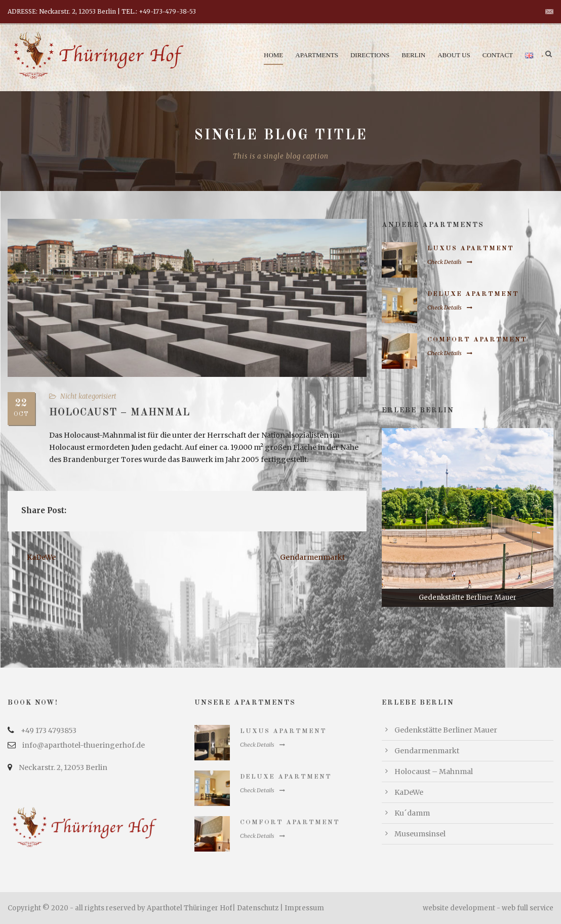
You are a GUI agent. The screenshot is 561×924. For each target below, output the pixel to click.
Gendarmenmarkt (427, 751)
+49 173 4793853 (49, 730)
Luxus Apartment (471, 248)
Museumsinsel (420, 834)
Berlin (413, 55)
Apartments (317, 55)
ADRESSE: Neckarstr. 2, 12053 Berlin (62, 11)
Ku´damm (412, 813)
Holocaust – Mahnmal (434, 772)
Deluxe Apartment (473, 294)
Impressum (304, 908)
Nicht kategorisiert (88, 396)
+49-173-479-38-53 (167, 11)
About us (454, 55)
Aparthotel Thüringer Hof (190, 908)
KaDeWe (409, 792)
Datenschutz (258, 908)
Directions (370, 55)
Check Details (450, 262)
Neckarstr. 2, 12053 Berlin (63, 767)
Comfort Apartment (477, 340)
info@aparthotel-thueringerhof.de (84, 745)
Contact (498, 55)
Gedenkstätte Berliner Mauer (446, 730)
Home (273, 55)
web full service (528, 908)
